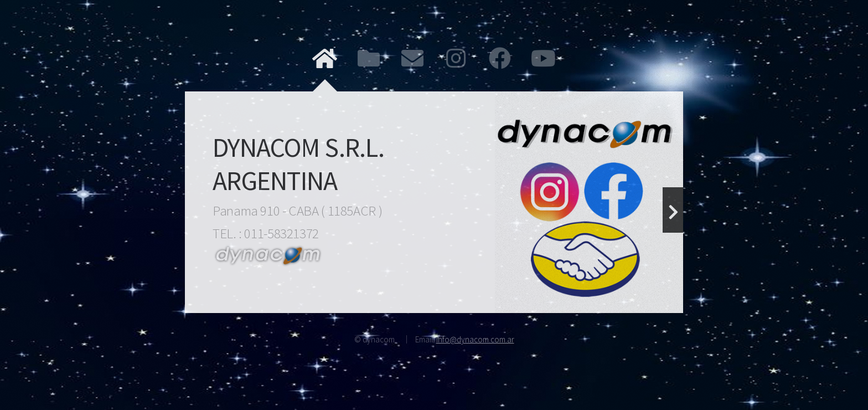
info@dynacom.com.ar (475, 339)
